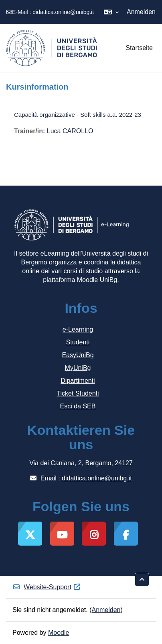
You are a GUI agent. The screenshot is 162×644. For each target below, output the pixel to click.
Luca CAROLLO (70, 131)
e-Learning (78, 329)
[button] (111, 12)
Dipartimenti (78, 381)
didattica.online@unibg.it (63, 12)
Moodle (59, 633)
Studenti (78, 342)
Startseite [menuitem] (139, 48)
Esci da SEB (78, 406)
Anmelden (141, 12)
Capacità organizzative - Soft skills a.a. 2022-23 (78, 115)
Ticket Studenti (78, 393)
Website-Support (47, 587)
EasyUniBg (78, 355)
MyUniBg (78, 368)
